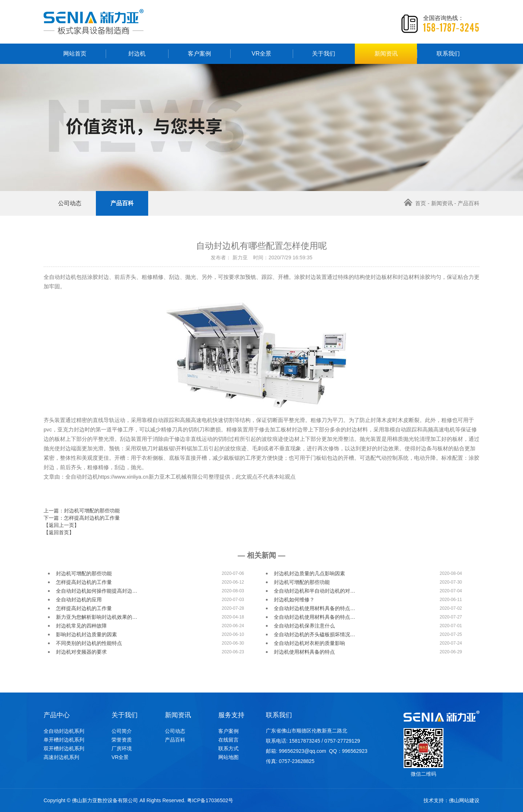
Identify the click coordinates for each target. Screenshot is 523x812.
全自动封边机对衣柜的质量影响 (309, 643)
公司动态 (70, 203)
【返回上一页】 (61, 525)
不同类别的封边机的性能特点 (89, 643)
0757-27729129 (342, 741)
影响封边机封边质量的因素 (86, 634)
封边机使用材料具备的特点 (304, 652)
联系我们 (448, 54)
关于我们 (324, 54)
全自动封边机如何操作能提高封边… (97, 591)
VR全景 (261, 54)
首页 (415, 203)
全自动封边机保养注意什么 (304, 626)
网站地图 (228, 757)
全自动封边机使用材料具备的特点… (315, 608)
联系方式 (228, 748)
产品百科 (122, 203)
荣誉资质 (122, 740)
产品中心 (57, 715)
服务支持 (231, 715)
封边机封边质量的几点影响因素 (309, 573)
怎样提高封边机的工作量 (84, 582)
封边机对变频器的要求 (81, 652)
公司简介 (122, 731)
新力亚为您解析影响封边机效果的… (97, 617)
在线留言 (228, 740)
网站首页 (75, 54)
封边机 (137, 54)
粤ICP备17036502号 (210, 800)
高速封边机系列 (61, 757)
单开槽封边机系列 (64, 740)
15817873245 (305, 741)
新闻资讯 (386, 54)
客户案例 (199, 54)
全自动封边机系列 (64, 731)
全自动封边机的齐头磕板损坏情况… (315, 634)
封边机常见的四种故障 (81, 626)
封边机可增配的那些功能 (84, 573)
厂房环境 (122, 748)
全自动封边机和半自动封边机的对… (315, 591)
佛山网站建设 (464, 800)
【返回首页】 (59, 532)
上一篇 (82, 511)
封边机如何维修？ (294, 600)
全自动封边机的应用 (79, 600)
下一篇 (82, 518)
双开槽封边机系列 (64, 748)
